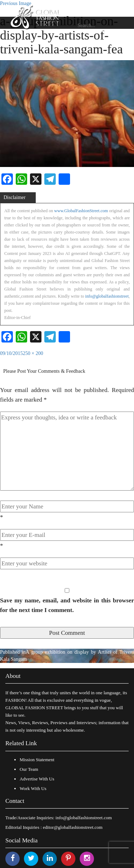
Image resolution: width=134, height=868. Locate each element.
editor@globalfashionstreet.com (73, 827)
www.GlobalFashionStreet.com (81, 211)
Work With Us (33, 788)
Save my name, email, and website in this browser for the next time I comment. (67, 605)
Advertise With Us (37, 779)
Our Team (29, 769)
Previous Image (16, 3)
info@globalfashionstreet (107, 296)
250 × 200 (33, 353)
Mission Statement (37, 760)
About (13, 676)
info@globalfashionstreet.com (83, 818)
